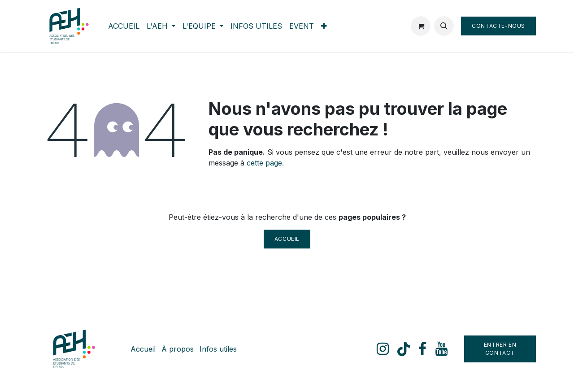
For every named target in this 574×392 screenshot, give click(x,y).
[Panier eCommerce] (421, 26)
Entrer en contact (500, 349)
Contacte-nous (498, 26)
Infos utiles (218, 349)
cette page (264, 163)
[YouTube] (441, 349)
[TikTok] (404, 349)
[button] (444, 26)
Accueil (287, 239)
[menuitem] (124, 26)
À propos (178, 349)
